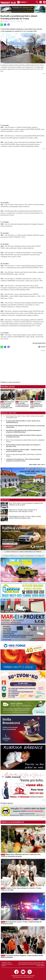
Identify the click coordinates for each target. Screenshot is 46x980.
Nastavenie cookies (39, 964)
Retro (6, 21)
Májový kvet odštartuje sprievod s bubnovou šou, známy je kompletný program (21, 855)
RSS (28, 964)
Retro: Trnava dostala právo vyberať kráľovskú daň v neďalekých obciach (25, 441)
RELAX (2, 21)
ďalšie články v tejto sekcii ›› (37, 465)
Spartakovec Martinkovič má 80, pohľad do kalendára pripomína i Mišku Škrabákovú (23, 431)
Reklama (24, 964)
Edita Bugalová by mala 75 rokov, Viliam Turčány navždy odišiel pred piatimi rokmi (7, 405)
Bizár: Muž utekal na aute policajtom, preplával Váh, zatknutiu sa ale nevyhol (26, 504)
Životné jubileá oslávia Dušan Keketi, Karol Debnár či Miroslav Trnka (23, 446)
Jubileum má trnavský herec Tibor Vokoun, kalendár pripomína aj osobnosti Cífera (23, 460)
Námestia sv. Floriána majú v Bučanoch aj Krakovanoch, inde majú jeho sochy (23, 511)
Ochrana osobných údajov (34, 963)
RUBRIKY (23, 2)
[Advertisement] (23, 98)
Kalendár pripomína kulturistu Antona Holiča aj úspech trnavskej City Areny (24, 436)
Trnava (3, 855)
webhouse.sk (30, 977)
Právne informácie (23, 963)
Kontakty (32, 964)
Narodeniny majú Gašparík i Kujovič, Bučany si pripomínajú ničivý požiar (36, 405)
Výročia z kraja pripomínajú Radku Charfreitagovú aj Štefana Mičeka (24, 455)
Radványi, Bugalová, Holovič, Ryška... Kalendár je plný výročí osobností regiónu (24, 450)
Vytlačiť (42, 347)
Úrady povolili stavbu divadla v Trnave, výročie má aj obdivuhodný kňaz (22, 404)
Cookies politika (41, 966)
